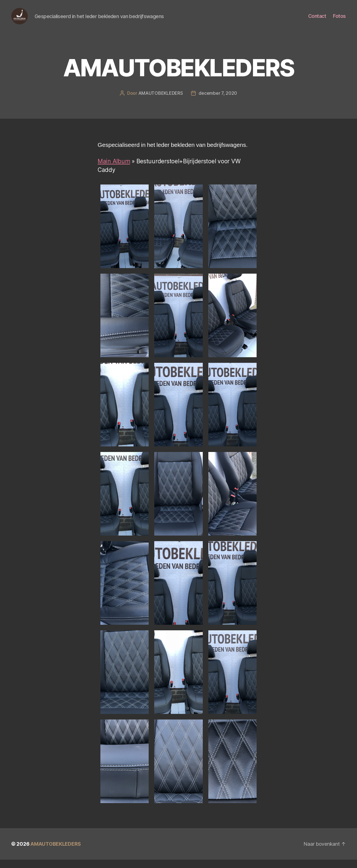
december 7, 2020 (218, 101)
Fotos (339, 20)
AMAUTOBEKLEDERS (161, 101)
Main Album (114, 170)
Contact (317, 20)
